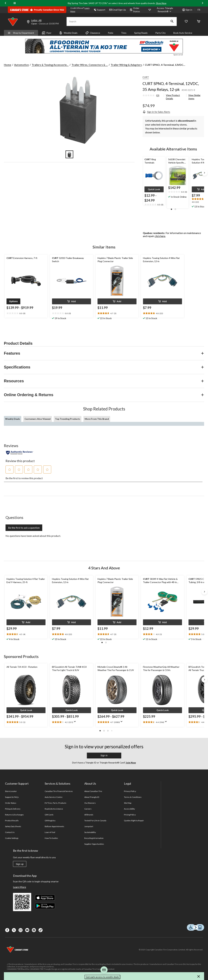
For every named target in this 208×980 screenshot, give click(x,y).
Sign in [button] (187, 10)
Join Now (131, 763)
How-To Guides (51, 838)
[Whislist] (186, 22)
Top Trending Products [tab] (68, 419)
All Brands (89, 815)
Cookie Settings (12, 838)
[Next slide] (202, 3)
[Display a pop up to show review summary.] (76, 723)
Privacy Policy (130, 791)
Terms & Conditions (133, 797)
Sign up (20, 864)
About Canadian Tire (93, 791)
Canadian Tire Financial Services (59, 791)
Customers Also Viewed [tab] (38, 419)
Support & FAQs (12, 797)
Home (8, 65)
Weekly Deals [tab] (13, 419)
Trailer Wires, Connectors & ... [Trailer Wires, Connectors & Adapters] (90, 65)
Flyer (47, 33)
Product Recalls (12, 821)
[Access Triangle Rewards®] (165, 10)
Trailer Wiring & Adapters (126, 65)
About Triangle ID (92, 797)
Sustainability (90, 832)
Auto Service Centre (54, 797)
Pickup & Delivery (13, 809)
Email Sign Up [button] (118, 10)
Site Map (128, 803)
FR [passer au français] (199, 10)
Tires (124, 33)
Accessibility (130, 809)
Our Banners (90, 803)
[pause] (15, 3)
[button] (172, 21)
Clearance (93, 33)
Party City (160, 33)
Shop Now (161, 3)
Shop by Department (21, 33)
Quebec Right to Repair (134, 821)
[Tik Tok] (41, 930)
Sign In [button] (104, 755)
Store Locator (11, 791)
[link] (152, 96)
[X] (14, 930)
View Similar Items (194, 97)
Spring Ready (141, 33)
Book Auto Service (183, 33)
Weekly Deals (68, 33)
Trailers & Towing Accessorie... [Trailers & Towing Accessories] (50, 65)
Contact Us (10, 832)
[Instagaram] (21, 930)
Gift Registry (50, 821)
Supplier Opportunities (94, 844)
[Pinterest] (34, 930)
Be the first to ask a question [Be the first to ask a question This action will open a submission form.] (24, 528)
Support (100, 10)
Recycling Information (94, 838)
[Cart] (199, 22)
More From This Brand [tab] (97, 419)
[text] (154, 205)
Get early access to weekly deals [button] (102, 977)
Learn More (19, 887)
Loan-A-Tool (50, 832)
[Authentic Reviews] (20, 453)
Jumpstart (89, 826)
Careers (88, 809)
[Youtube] (27, 930)
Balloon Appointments (54, 826)
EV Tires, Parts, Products (55, 803)
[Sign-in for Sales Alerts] (156, 112)
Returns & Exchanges (14, 815)
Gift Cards (49, 815)
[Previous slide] (6, 3)
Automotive (21, 65)
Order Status (135, 10)
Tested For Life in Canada (95, 821)
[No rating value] (149, 95)
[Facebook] (7, 930)
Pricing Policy (130, 815)
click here (160, 236)
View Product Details (173, 97)
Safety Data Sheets (13, 826)
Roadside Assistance (54, 809)
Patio (111, 33)
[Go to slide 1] (69, 154)
